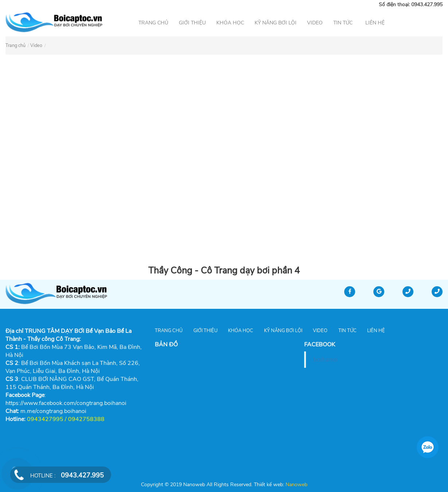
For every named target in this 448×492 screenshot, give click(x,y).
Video (315, 23)
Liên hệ (375, 23)
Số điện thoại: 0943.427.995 (411, 5)
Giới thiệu (192, 23)
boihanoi (325, 359)
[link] (53, 411)
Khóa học (230, 23)
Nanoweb (296, 485)
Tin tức (343, 23)
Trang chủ (153, 23)
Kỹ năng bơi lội (276, 23)
